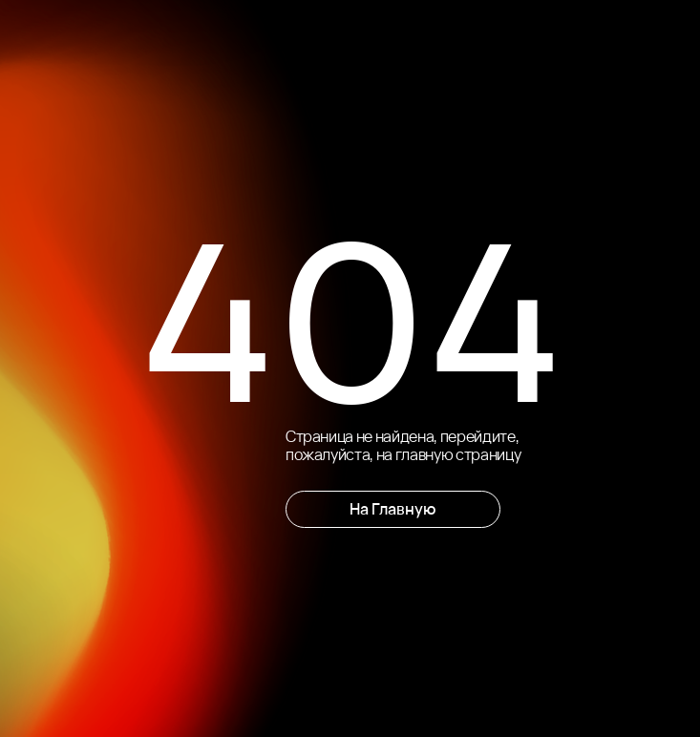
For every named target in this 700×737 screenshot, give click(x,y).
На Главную (393, 509)
